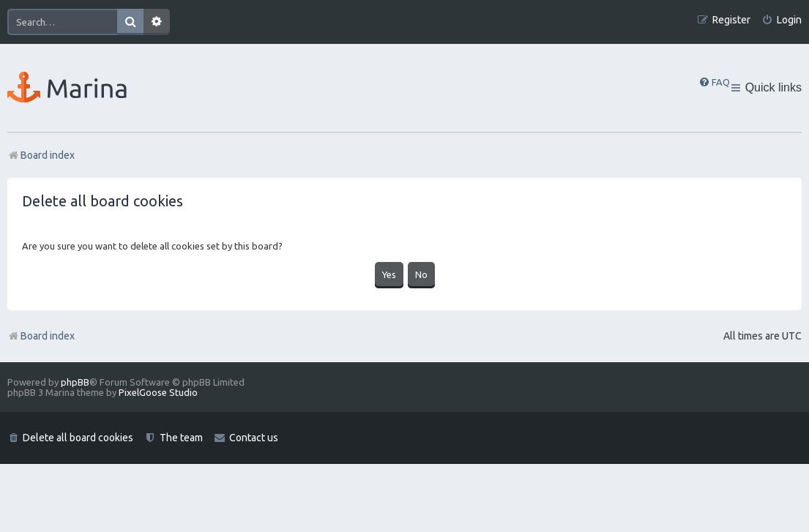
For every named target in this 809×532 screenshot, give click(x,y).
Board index (41, 336)
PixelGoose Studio (158, 392)
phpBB (75, 382)
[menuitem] (782, 20)
